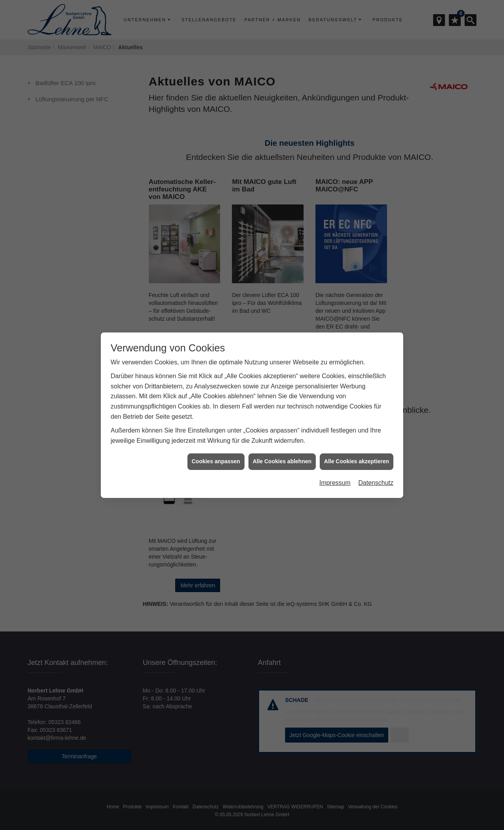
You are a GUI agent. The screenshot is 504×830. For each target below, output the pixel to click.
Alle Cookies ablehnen (282, 461)
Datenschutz (376, 483)
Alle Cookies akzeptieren (357, 461)
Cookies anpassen (216, 461)
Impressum (335, 483)
